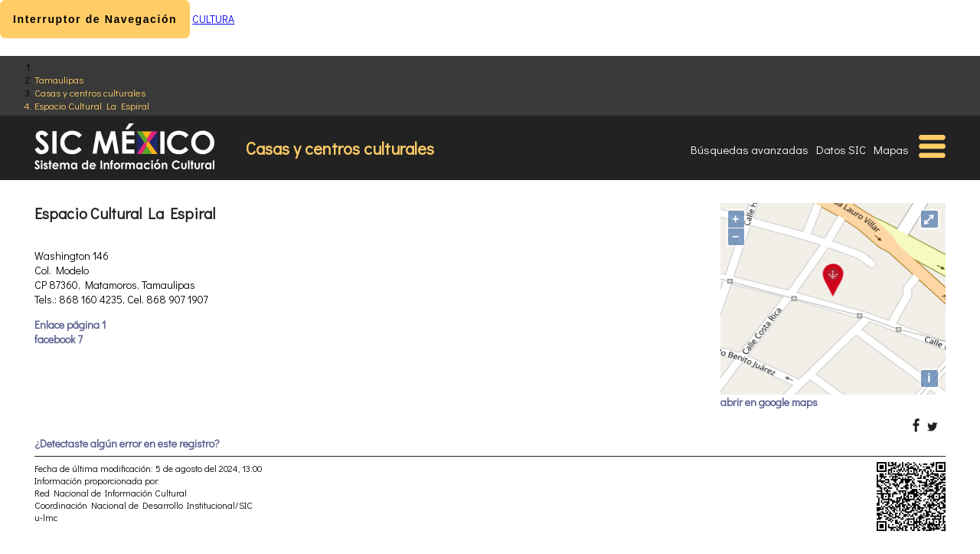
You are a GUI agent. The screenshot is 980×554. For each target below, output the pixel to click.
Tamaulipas (59, 79)
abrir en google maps (769, 402)
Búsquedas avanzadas (750, 149)
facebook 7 (59, 339)
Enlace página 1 (70, 325)
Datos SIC (841, 149)
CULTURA (213, 19)
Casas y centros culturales (90, 92)
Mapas (891, 149)
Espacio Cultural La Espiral (92, 105)
